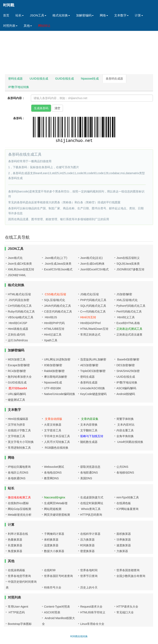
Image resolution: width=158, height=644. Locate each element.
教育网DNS (51, 478)
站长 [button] (20, 15)
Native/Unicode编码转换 (60, 394)
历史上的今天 (89, 587)
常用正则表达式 (90, 335)
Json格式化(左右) (91, 258)
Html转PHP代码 (54, 323)
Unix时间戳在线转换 (130, 442)
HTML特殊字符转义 (93, 612)
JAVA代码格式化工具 (58, 306)
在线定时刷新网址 (92, 503)
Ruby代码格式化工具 (21, 312)
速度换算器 (124, 545)
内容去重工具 (125, 430)
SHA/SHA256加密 (128, 371)
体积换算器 (51, 540)
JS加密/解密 (124, 294)
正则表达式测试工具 (129, 329)
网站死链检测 (53, 509)
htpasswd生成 (90, 79)
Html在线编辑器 (18, 419)
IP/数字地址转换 (19, 87)
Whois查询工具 (90, 509)
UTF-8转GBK (53, 388)
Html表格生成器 (18, 329)
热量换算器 (15, 540)
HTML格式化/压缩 (19, 294)
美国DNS (86, 478)
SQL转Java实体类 (128, 264)
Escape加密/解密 (19, 365)
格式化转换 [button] (61, 15)
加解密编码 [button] (85, 15)
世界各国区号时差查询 (58, 576)
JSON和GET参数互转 (130, 269)
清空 (57, 108)
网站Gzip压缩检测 (19, 509)
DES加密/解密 (126, 365)
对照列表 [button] (10, 26)
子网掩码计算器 (54, 534)
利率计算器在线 (18, 534)
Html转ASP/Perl (91, 323)
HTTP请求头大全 (127, 607)
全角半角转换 (125, 436)
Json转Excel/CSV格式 (94, 269)
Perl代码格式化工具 (129, 312)
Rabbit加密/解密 (54, 371)
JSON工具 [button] (38, 15)
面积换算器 (124, 534)
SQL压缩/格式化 (55, 300)
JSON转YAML (17, 275)
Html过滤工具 (53, 335)
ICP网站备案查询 (127, 509)
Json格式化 (15, 258)
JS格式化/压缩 (89, 294)
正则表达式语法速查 (129, 335)
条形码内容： (16, 98)
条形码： (19, 118)
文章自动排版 (53, 419)
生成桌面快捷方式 (92, 497)
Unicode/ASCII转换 (93, 388)
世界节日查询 (89, 576)
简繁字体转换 (125, 419)
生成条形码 (41, 108)
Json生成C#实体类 (20, 264)
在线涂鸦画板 (16, 570)
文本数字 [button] (121, 15)
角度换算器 (15, 551)
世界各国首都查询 (128, 570)
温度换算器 (51, 545)
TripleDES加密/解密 (93, 371)
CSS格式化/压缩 (55, 294)
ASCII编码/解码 (126, 388)
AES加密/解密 (89, 365)
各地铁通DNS (17, 478)
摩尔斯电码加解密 (56, 377)
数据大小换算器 (54, 551)
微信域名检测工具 (19, 497)
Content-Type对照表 (57, 607)
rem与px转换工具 (128, 497)
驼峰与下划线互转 (92, 436)
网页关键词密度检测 (57, 515)
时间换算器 (87, 545)
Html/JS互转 (88, 317)
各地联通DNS (89, 473)
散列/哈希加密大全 (20, 377)
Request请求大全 (91, 607)
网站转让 (44, 26)
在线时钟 (50, 570)
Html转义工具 (126, 317)
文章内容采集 (89, 419)
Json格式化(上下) (56, 258)
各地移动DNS (125, 473)
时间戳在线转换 (79, 636)
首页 (6, 15)
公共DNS (122, 467)
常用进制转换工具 (19, 448)
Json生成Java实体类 (58, 264)
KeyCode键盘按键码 (93, 394)
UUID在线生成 (39, 79)
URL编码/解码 (17, 394)
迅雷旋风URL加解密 (93, 359)
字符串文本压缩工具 (57, 436)
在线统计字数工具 (19, 430)
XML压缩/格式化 (127, 300)
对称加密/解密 (53, 365)
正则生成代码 (16, 335)
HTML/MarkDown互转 (94, 329)
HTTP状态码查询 (91, 515)
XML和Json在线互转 (21, 269)
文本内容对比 (125, 425)
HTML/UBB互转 (54, 329)
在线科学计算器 (90, 534)
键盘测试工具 (16, 400)
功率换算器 (124, 540)
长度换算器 (15, 545)
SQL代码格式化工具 (93, 306)
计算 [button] (139, 15)
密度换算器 (87, 551)
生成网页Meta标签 (56, 503)
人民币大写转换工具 (57, 442)
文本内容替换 (89, 425)
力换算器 (122, 551)
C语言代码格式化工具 (58, 312)
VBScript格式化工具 (21, 317)
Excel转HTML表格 (128, 323)
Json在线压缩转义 (128, 258)
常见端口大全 (125, 612)
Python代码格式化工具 (131, 306)
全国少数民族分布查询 (131, 576)
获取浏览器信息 (90, 467)
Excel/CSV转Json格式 (58, 269)
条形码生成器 (114, 79)
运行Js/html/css (18, 340)
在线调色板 (124, 503)
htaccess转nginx (55, 497)
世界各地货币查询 (19, 576)
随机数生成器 (89, 442)
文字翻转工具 (89, 430)
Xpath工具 (51, 340)
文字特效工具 (16, 436)
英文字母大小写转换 (21, 442)
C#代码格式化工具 (20, 306)
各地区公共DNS (18, 473)
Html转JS (51, 317)
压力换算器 (87, 540)
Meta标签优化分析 (20, 515)
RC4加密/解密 (17, 371)
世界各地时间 (89, 570)
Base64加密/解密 (128, 359)
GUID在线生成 (64, 79)
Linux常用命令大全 (92, 624)
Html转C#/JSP (17, 323)
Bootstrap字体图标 (20, 624)
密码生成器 (15, 79)
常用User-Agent (18, 607)
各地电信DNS (53, 473)
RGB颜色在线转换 (56, 448)
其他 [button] (28, 26)
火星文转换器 (53, 425)
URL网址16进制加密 (57, 359)
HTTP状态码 (16, 612)
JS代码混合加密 (19, 300)
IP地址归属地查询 (19, 467)
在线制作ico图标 (18, 503)
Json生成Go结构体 (92, 264)
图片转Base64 (17, 388)
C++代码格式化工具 (93, 312)
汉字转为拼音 (16, 425)
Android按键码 (126, 394)
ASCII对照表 (52, 612)
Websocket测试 (54, 467)
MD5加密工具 (17, 359)
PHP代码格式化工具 (93, 300)
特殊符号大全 (53, 587)
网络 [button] (104, 15)
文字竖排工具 (53, 430)
